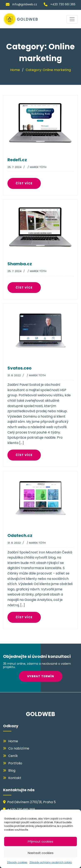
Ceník (13, 756)
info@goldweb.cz (21, 4)
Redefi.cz (17, 160)
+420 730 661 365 (60, 4)
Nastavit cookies (41, 853)
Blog (12, 770)
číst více (26, 183)
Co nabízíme (19, 748)
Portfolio (15, 763)
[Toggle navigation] (72, 19)
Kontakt (15, 778)
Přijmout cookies (40, 841)
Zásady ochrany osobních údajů (51, 862)
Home (13, 741)
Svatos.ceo (19, 368)
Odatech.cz (20, 535)
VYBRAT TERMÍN (42, 676)
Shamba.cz (20, 264)
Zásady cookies (17, 862)
